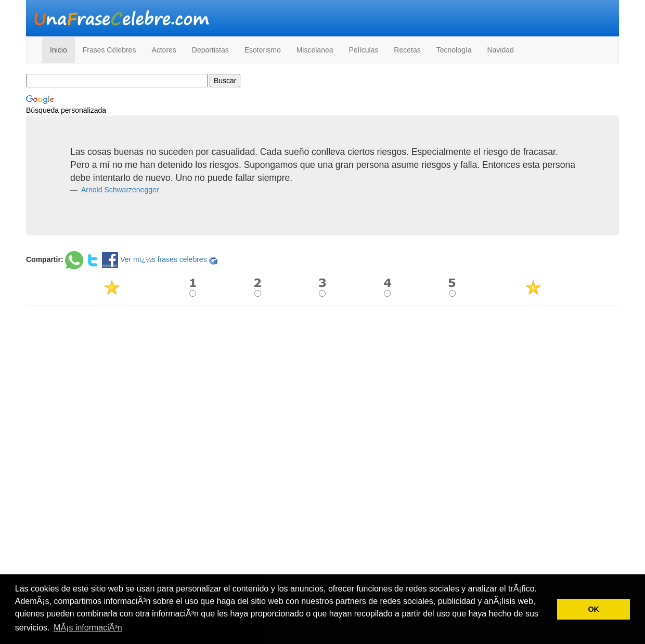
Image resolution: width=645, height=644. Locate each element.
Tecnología (454, 50)
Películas (364, 50)
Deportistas (210, 50)
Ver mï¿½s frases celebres (164, 259)
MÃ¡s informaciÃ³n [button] (88, 628)
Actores (164, 50)
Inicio (59, 50)
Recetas (407, 50)
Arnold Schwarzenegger (119, 190)
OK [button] (594, 609)
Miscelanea (315, 50)
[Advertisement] (322, 388)
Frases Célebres (109, 50)
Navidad (500, 50)
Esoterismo (263, 50)
